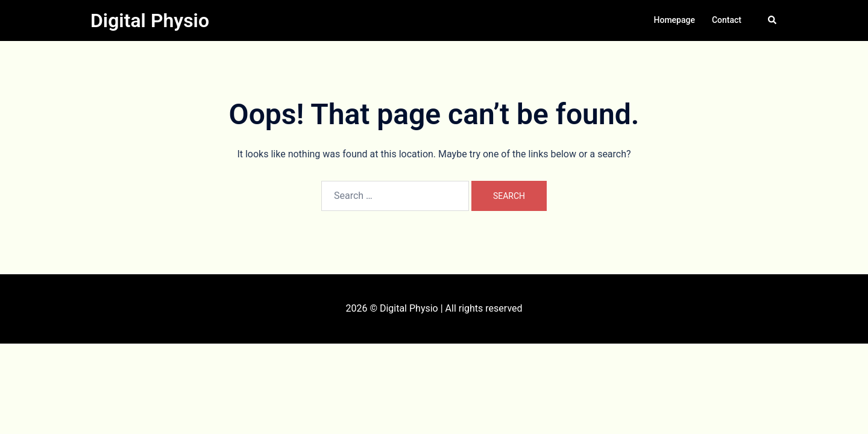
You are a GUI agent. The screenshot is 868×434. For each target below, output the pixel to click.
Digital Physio (150, 20)
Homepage (675, 20)
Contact (727, 20)
